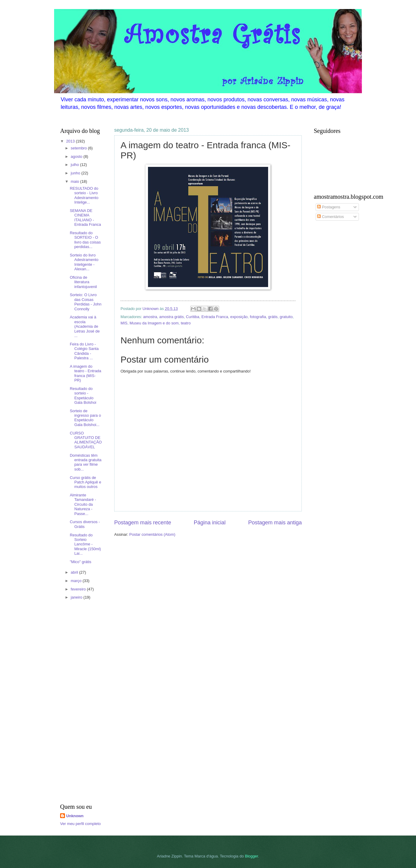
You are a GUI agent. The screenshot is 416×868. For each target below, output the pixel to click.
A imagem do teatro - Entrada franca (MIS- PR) (85, 373)
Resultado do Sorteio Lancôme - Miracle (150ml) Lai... (85, 544)
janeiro (77, 597)
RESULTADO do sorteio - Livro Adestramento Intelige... (84, 195)
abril (75, 572)
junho (76, 173)
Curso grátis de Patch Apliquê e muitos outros (85, 482)
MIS (124, 323)
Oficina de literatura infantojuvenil (83, 282)
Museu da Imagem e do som (154, 323)
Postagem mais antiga (275, 523)
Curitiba (193, 317)
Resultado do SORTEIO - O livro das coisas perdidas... (85, 240)
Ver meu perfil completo (80, 824)
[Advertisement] (78, 703)
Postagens (329, 207)
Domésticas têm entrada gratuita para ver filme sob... (86, 462)
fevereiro (79, 589)
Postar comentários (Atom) (152, 534)
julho (75, 165)
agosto (77, 156)
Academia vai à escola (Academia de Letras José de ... (85, 326)
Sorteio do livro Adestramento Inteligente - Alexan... (84, 262)
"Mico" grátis (80, 562)
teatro (186, 323)
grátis (273, 317)
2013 (71, 141)
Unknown (75, 816)
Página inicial (210, 523)
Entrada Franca (215, 317)
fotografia (258, 317)
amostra (150, 317)
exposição (239, 317)
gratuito (286, 317)
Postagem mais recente (143, 523)
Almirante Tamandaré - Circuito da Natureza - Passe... (83, 504)
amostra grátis (172, 317)
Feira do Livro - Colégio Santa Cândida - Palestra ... (84, 351)
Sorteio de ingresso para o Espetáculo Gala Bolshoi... (85, 418)
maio (75, 181)
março (76, 581)
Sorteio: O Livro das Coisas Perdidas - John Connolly (86, 302)
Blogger (252, 856)
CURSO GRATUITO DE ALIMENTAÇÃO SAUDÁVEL (86, 440)
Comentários (330, 217)
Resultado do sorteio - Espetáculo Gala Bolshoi (83, 396)
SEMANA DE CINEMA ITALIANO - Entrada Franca (85, 218)
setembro (79, 148)
